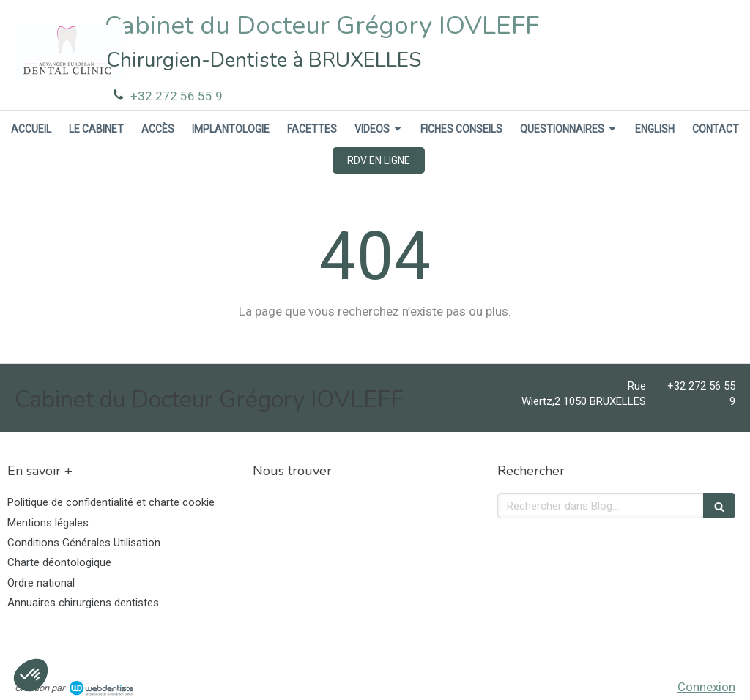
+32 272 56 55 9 (177, 96)
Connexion (706, 687)
